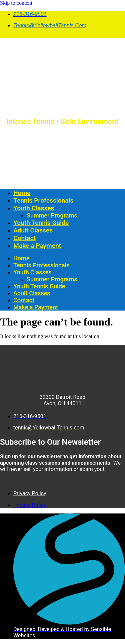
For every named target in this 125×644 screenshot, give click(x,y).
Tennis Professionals (43, 200)
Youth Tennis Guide (41, 223)
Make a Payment (37, 246)
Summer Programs (52, 215)
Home (22, 193)
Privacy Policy (30, 493)
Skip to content (16, 3)
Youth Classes (34, 208)
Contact (24, 238)
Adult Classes (33, 230)
